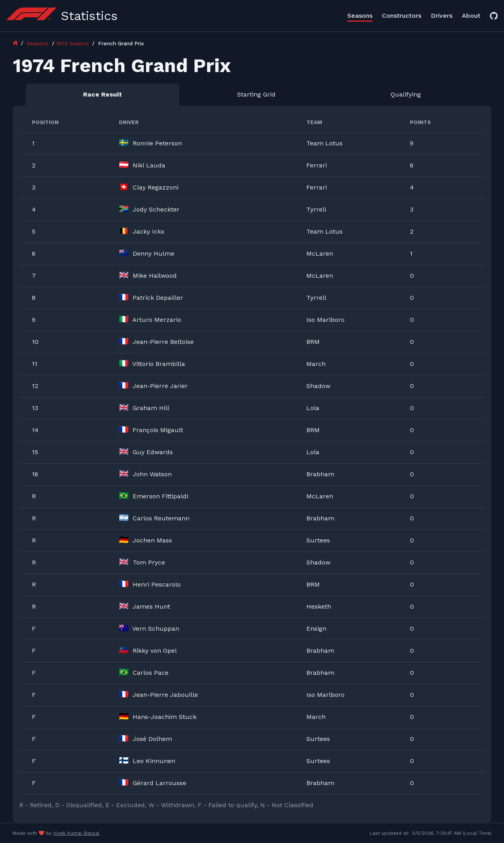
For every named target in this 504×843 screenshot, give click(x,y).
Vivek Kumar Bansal (76, 833)
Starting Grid (256, 94)
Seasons (360, 16)
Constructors (402, 16)
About (471, 16)
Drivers (442, 16)
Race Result (103, 94)
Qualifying (406, 94)
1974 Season (73, 43)
